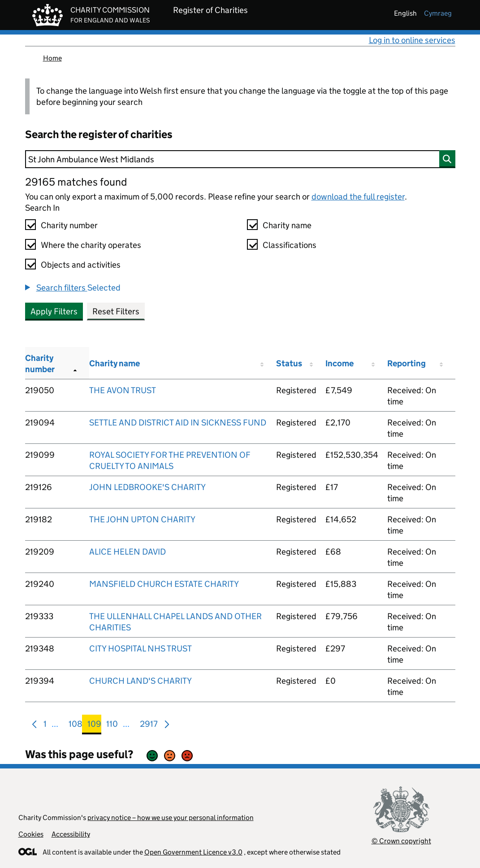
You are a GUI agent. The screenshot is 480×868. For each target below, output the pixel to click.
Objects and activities (81, 265)
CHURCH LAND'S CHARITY (141, 681)
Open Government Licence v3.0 (193, 852)
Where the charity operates (91, 245)
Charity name (287, 225)
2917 (149, 726)
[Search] (240, 159)
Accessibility (71, 834)
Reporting (406, 363)
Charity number (69, 225)
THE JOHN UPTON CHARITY (142, 519)
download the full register (358, 197)
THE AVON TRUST (123, 390)
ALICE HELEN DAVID (128, 552)
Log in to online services (412, 40)
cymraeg (438, 13)
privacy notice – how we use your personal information (171, 818)
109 (94, 726)
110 (112, 726)
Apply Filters (54, 311)
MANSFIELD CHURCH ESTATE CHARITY (164, 584)
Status (289, 363)
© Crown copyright (401, 841)
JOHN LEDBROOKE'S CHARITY (147, 487)
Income (339, 363)
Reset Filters (116, 311)
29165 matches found (76, 182)
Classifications (290, 245)
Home (52, 58)
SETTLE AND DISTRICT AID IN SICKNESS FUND (178, 423)
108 (76, 726)
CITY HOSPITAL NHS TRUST (141, 649)
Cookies (31, 834)
